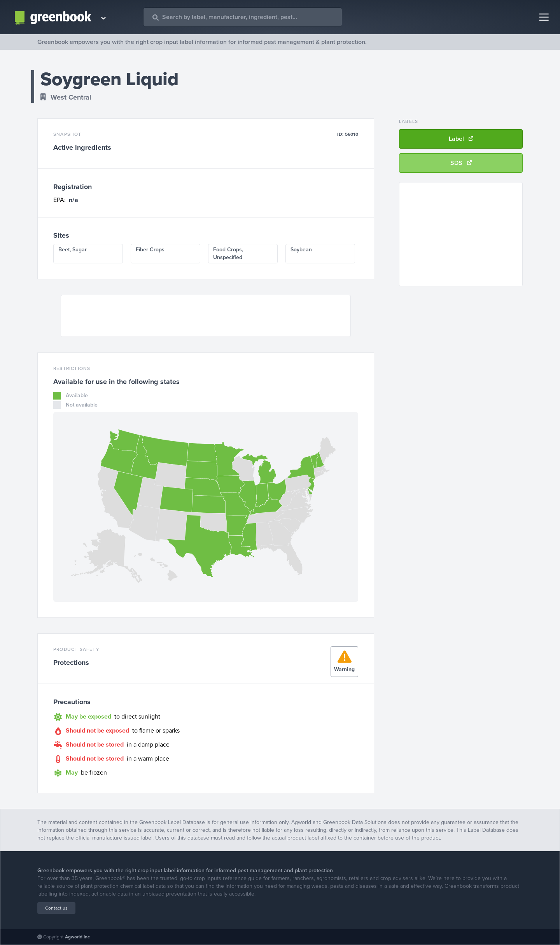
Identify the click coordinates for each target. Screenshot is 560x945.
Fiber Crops (150, 250)
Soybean (301, 250)
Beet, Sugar (73, 250)
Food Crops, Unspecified (228, 253)
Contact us (56, 908)
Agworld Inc (77, 937)
